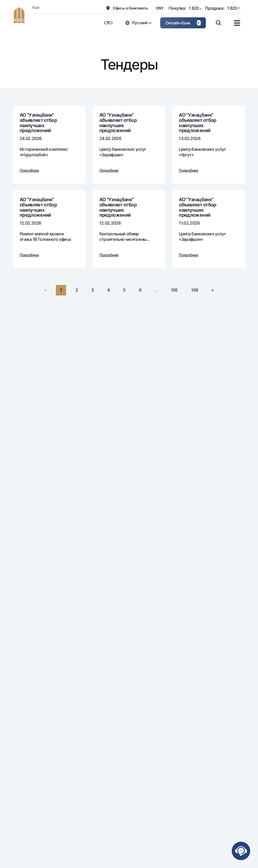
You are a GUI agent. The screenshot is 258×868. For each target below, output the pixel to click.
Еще (36, 7)
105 (174, 290)
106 (195, 290)
